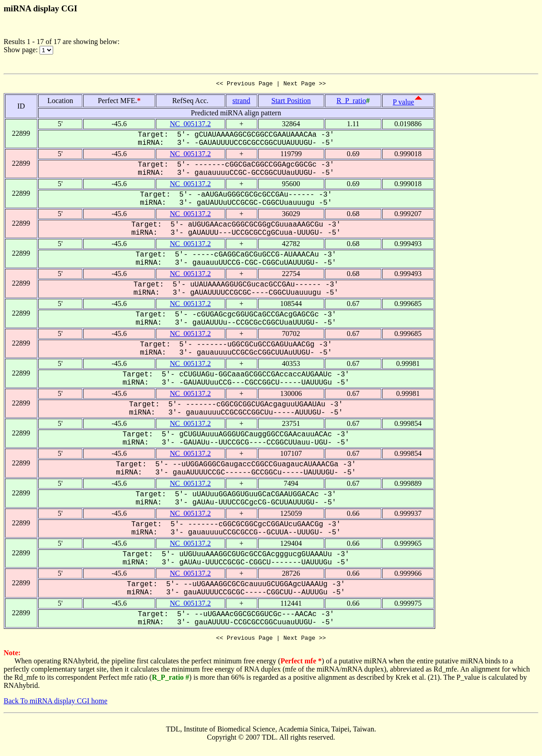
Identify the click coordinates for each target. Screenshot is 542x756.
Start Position (291, 102)
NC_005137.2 (190, 125)
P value (404, 103)
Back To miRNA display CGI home (55, 704)
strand (241, 102)
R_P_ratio (351, 102)
